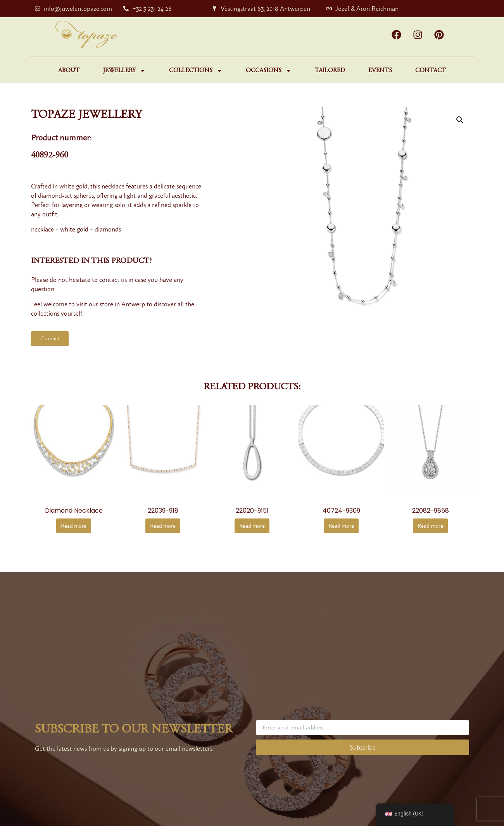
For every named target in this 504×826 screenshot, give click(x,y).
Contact (431, 71)
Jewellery (124, 71)
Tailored (330, 71)
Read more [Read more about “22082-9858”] (430, 526)
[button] (460, 120)
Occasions (269, 71)
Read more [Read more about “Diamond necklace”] (74, 526)
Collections (196, 71)
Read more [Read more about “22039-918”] (163, 526)
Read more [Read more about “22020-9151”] (252, 526)
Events (380, 71)
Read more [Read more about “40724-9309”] (341, 526)
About (69, 71)
